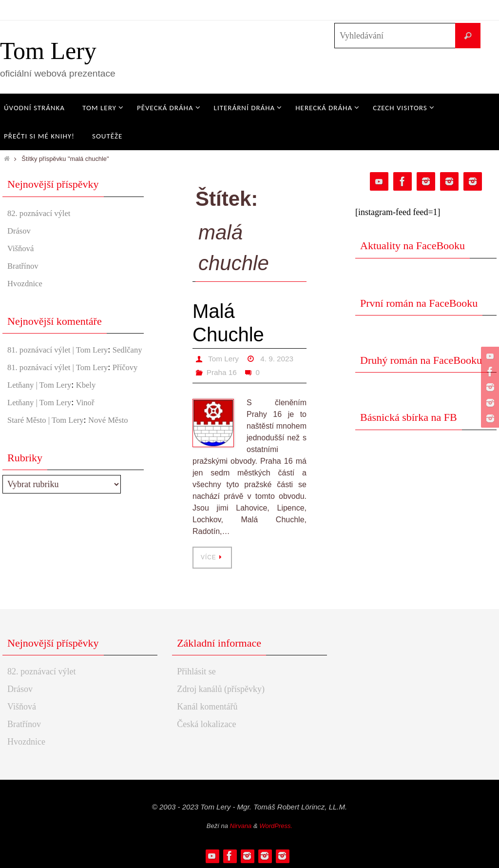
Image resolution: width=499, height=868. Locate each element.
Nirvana (241, 826)
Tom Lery (48, 51)
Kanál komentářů (207, 707)
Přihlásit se (196, 671)
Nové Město (117, 446)
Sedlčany (23, 363)
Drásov (20, 231)
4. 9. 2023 (279, 359)
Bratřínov (24, 266)
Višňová (22, 248)
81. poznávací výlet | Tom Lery (62, 350)
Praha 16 (222, 372)
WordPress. (276, 826)
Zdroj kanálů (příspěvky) (221, 689)
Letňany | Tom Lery (42, 411)
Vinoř (91, 429)
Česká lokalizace (206, 724)
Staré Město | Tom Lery (49, 446)
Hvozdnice (26, 283)
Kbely (92, 411)
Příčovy (21, 394)
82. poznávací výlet (41, 213)
